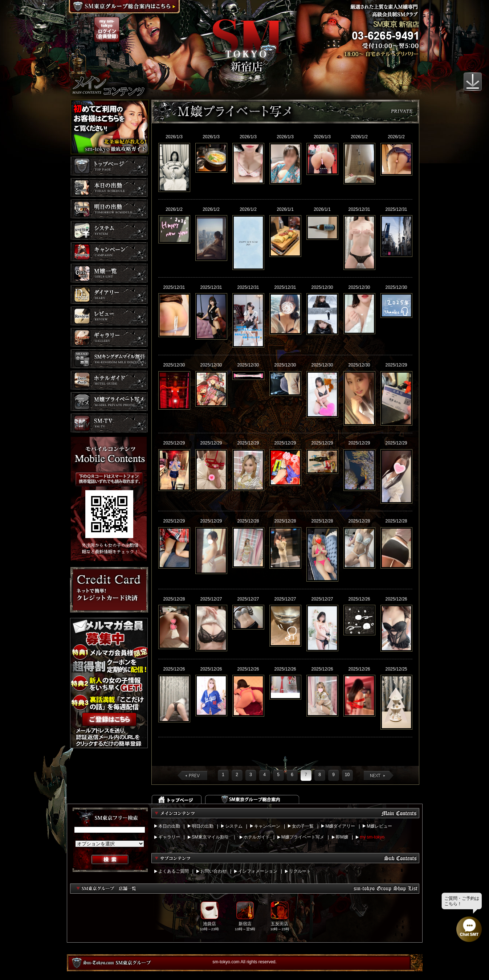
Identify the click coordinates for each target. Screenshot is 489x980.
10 (347, 775)
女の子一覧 (303, 826)
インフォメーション (258, 871)
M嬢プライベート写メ (303, 837)
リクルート (300, 871)
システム (234, 826)
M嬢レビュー (379, 826)
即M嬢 (342, 837)
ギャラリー (169, 837)
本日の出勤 (169, 826)
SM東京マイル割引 (210, 837)
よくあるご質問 (174, 871)
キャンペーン (267, 826)
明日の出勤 (203, 826)
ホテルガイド (257, 837)
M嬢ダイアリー (340, 826)
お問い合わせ (213, 871)
